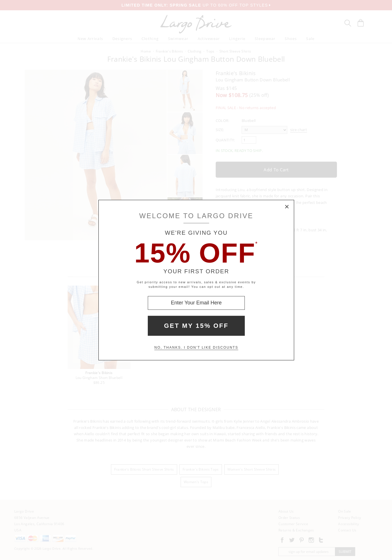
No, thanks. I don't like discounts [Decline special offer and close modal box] (196, 348)
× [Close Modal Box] (287, 207)
